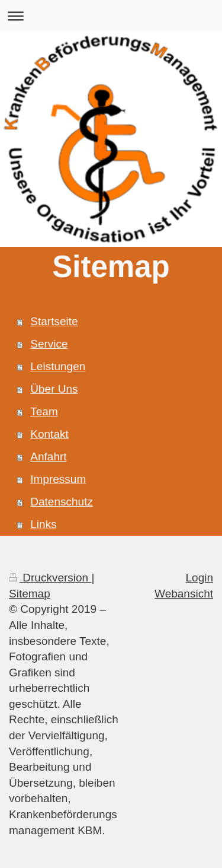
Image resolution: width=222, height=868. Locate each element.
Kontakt (49, 434)
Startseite (54, 321)
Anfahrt (48, 457)
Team (44, 411)
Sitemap (30, 594)
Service (49, 344)
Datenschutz (62, 502)
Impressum (58, 479)
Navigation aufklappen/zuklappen (111, 16)
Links (43, 524)
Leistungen (58, 366)
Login (200, 578)
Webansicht (184, 594)
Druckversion (50, 578)
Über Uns (54, 389)
